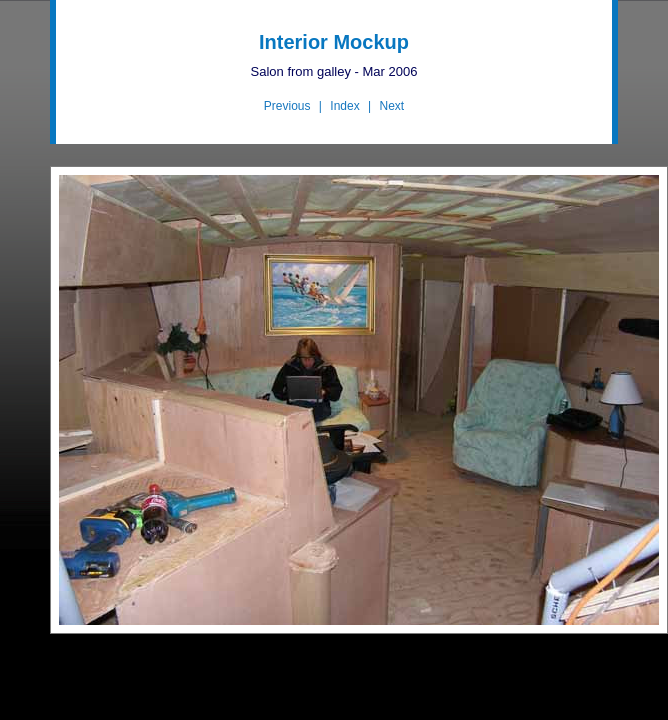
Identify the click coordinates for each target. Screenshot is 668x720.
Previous (287, 106)
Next (391, 106)
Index (344, 106)
